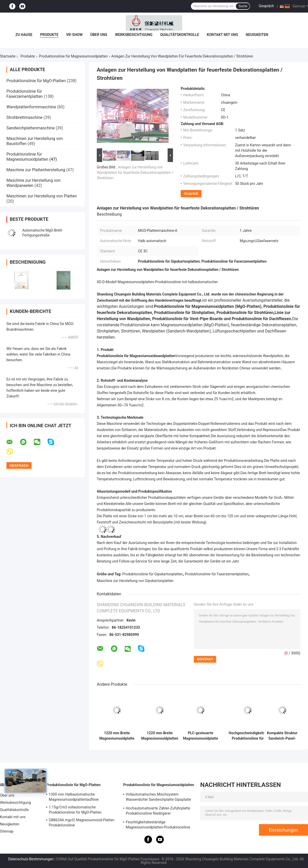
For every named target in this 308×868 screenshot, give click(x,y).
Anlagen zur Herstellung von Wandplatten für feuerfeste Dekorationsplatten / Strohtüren (135, 173)
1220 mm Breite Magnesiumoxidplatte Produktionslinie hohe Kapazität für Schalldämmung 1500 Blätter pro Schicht (117, 736)
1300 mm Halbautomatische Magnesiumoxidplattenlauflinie (74, 797)
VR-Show (74, 35)
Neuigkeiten (257, 35)
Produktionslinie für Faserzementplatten (25, 94)
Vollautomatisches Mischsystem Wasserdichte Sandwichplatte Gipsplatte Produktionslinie (158, 798)
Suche (243, 6)
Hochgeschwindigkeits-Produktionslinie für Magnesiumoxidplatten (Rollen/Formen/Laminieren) (248, 736)
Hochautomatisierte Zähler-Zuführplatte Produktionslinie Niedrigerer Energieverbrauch (158, 812)
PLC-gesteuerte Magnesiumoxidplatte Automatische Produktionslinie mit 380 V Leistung (201, 736)
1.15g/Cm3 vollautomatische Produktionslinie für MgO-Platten (75, 810)
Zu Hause (24, 35)
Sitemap (7, 831)
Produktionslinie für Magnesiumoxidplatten (73, 56)
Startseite (8, 56)
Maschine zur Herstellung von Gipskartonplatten (135, 581)
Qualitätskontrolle (180, 35)
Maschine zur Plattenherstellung (36, 170)
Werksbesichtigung (134, 35)
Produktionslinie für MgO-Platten (36, 81)
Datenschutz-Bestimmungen (31, 859)
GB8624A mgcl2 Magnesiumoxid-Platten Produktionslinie (82, 823)
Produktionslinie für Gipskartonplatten (153, 574)
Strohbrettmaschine (25, 117)
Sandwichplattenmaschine (31, 128)
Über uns (99, 35)
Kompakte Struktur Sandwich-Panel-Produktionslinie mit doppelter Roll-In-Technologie (282, 736)
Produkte (49, 35)
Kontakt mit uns (223, 35)
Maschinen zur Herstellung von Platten (42, 196)
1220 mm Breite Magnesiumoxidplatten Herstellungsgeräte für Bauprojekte (160, 736)
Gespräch (266, 6)
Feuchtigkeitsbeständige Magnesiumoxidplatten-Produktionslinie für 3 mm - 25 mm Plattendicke (158, 825)
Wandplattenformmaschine (31, 107)
